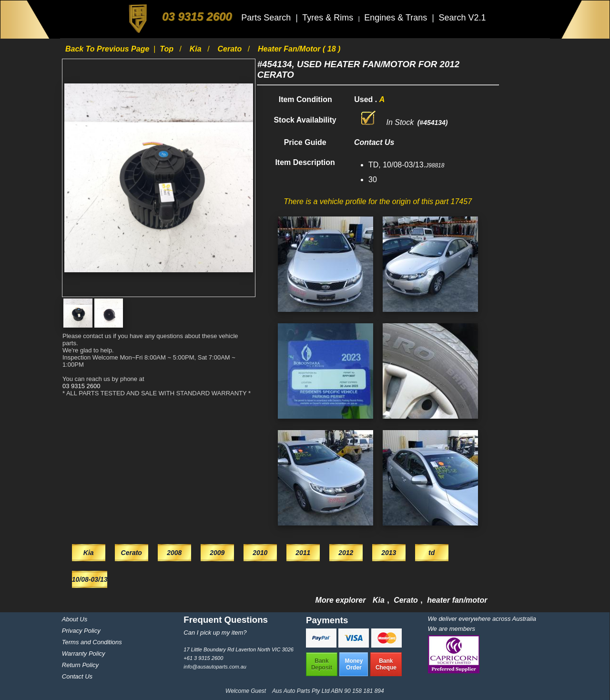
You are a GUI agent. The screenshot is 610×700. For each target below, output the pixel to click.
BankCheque (386, 664)
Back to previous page (108, 49)
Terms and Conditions (92, 642)
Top (168, 49)
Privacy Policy (81, 631)
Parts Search (267, 18)
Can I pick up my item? (215, 633)
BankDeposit (322, 664)
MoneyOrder (354, 664)
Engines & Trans (397, 18)
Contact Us (77, 676)
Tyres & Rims (329, 18)
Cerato (231, 49)
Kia (197, 49)
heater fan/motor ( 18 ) (299, 49)
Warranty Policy (84, 654)
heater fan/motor (457, 600)
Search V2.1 (462, 18)
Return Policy (80, 665)
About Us (75, 619)
